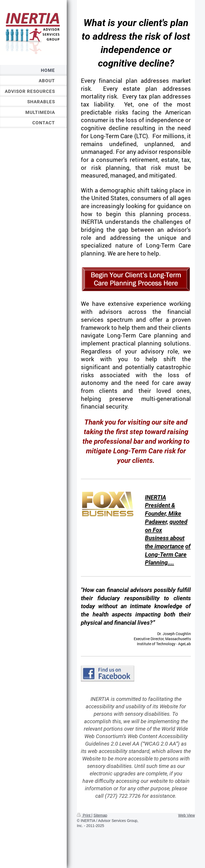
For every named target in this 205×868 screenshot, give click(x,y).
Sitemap (100, 815)
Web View (186, 815)
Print (84, 815)
